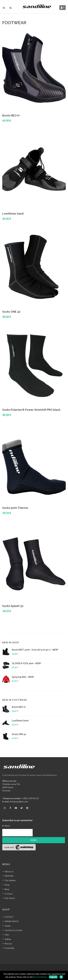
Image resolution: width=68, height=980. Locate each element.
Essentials (10, 948)
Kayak (8, 926)
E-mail (7, 826)
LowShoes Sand (13, 214)
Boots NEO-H (11, 115)
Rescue (8, 943)
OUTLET (9, 917)
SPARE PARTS (12, 921)
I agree (53, 977)
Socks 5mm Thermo (15, 508)
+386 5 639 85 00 (30, 798)
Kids (7, 934)
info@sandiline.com (19, 801)
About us (9, 871)
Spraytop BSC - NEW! (23, 677)
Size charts (10, 898)
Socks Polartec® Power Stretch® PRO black (31, 410)
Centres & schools (14, 930)
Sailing (8, 939)
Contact (9, 894)
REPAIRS (9, 876)
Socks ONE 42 (11, 312)
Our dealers (10, 880)
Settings (43, 977)
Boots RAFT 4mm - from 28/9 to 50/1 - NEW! (35, 650)
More (36, 977)
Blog (7, 889)
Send (34, 840)
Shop (7, 885)
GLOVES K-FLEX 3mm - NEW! (26, 663)
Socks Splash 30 (13, 606)
